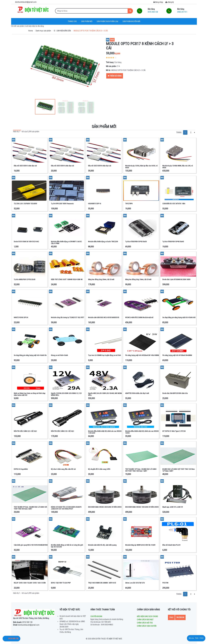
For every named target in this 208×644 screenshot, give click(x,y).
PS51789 (165, 583)
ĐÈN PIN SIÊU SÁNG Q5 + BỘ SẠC (25, 431)
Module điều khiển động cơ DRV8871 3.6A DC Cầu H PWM (66, 242)
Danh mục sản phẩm (43, 31)
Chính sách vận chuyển (147, 626)
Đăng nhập (158, 2)
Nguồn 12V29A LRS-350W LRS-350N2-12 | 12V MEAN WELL (66, 394)
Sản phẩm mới (87, 21)
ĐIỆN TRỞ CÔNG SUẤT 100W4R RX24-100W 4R (67, 279)
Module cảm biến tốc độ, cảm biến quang (102, 545)
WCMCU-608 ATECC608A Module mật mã (139, 317)
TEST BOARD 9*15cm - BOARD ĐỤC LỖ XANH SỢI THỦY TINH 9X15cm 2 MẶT (30, 508)
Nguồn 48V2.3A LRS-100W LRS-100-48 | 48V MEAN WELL (105, 394)
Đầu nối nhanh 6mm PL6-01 (171, 545)
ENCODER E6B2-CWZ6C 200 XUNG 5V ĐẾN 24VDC (105, 507)
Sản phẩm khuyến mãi (131, 21)
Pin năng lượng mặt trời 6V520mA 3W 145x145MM (142, 355)
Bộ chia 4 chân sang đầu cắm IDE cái (63, 469)
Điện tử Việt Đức (115, 639)
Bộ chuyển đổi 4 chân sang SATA (99, 469)
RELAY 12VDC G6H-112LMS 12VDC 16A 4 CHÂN (30, 583)
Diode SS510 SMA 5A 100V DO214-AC (26, 242)
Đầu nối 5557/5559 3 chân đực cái (25, 166)
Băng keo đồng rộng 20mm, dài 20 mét (101, 279)
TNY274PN (129, 204)
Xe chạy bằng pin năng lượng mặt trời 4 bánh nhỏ (179, 317)
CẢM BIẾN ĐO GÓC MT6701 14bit (174, 204)
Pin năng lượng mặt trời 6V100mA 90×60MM (177, 355)
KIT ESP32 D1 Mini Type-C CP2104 (174, 431)
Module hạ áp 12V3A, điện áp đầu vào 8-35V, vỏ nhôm (141, 167)
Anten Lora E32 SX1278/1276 (135, 583)
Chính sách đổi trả (145, 623)
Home (31, 31)
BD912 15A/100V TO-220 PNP (61, 583)
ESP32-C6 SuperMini (21, 469)
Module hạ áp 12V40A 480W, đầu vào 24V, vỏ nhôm (178, 167)
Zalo (171, 617)
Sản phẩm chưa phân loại (107, 21)
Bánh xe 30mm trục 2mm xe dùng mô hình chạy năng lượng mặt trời (30, 394)
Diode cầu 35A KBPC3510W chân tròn (175, 393)
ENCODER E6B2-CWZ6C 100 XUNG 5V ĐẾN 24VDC (142, 507)
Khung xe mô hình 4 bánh (59, 355)
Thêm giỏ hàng (115, 76)
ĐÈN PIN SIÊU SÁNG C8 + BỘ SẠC (62, 431)
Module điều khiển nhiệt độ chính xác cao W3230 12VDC (142, 432)
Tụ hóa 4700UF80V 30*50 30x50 (136, 242)
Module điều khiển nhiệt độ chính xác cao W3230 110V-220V (105, 432)
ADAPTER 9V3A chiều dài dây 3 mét (137, 393)
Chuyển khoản (96, 616)
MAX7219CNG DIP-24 (21, 317)
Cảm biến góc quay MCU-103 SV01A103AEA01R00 (31, 545)
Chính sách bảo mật (145, 620)
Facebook (180, 617)
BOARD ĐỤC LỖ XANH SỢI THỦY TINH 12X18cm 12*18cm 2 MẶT (178, 470)
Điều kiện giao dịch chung (147, 616)
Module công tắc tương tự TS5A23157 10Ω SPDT (68, 317)
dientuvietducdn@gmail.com (26, 625)
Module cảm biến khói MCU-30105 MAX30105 (104, 317)
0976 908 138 (23, 622)
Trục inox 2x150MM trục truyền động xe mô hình (104, 355)
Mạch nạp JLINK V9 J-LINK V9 (173, 507)
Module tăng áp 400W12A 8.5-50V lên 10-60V (140, 545)
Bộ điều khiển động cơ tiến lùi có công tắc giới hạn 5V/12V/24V (67, 546)
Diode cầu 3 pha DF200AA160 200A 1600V (176, 279)
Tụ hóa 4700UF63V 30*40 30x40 (173, 242)
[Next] (195, 132)
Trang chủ (72, 21)
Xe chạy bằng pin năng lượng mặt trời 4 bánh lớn (30, 355)
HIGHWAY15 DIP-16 (95, 204)
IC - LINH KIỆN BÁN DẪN (62, 31)
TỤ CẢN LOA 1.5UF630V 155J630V (25, 204)
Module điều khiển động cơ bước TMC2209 (103, 242)
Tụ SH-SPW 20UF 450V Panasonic (62, 204)
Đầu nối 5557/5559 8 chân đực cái (100, 166)
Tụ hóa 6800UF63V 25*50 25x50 (24, 279)
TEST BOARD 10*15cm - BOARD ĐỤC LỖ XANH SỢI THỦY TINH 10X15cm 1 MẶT (141, 470)
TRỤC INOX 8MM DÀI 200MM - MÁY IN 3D (102, 583)
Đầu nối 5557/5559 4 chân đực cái (62, 166)
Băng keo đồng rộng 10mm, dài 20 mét (138, 279)
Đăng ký (170, 2)
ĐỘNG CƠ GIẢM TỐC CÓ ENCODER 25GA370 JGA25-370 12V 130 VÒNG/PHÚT (66, 508)
